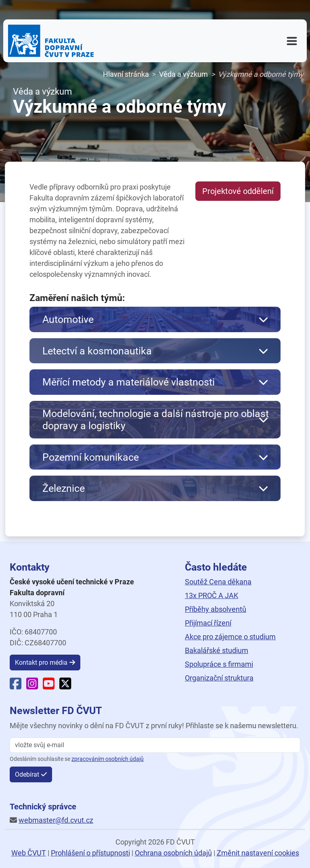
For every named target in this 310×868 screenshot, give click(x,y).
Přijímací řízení (208, 623)
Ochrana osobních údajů (173, 853)
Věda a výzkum (183, 74)
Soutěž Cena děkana (218, 582)
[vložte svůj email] (155, 745)
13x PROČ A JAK (212, 595)
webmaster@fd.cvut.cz (56, 820)
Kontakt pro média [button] (41, 663)
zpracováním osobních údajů (108, 759)
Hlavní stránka (126, 74)
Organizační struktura (219, 678)
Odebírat (27, 774)
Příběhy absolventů (216, 609)
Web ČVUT (29, 853)
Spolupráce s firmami (219, 664)
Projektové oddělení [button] (238, 191)
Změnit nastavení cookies (258, 853)
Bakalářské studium (217, 650)
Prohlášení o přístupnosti (90, 853)
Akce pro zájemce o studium (230, 637)
